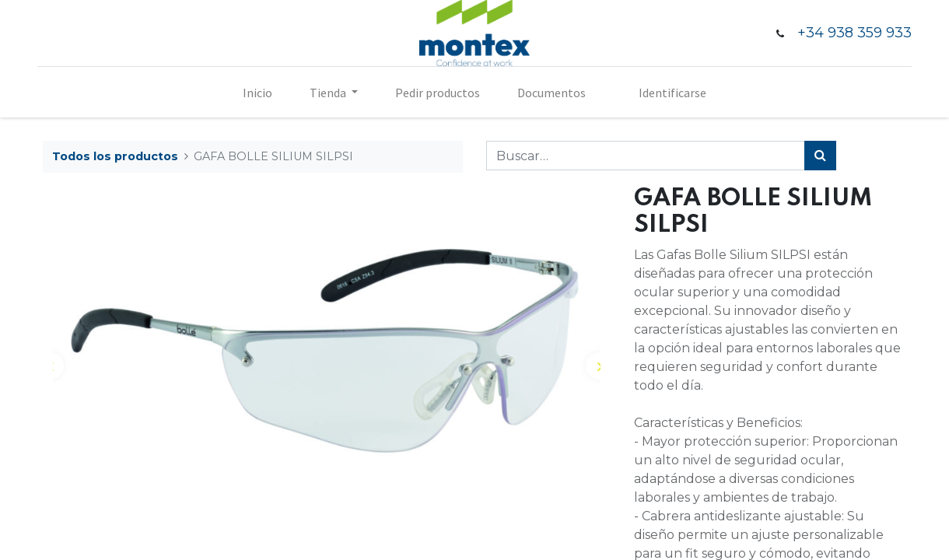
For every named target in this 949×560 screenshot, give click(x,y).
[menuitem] (257, 93)
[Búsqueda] (820, 156)
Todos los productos (115, 156)
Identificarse (672, 93)
